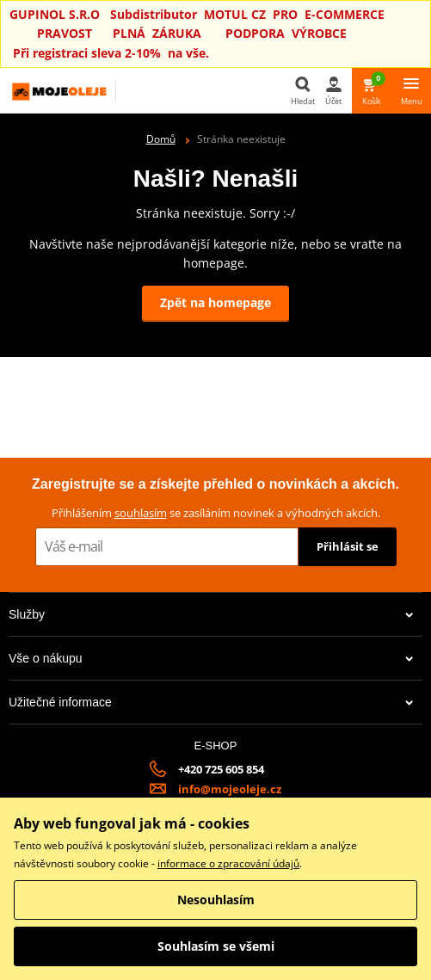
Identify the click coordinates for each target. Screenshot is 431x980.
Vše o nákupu (211, 658)
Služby (211, 614)
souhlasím (141, 513)
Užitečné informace (211, 702)
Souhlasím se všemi (216, 946)
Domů (161, 139)
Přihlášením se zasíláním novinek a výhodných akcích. (216, 513)
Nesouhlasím (216, 900)
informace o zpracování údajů (228, 863)
